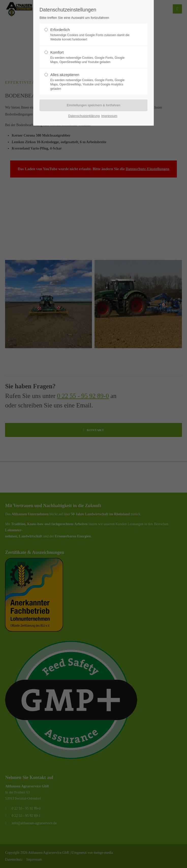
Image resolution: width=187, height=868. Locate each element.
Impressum (109, 116)
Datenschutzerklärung (84, 116)
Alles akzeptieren (91, 82)
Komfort (91, 57)
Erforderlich (91, 35)
